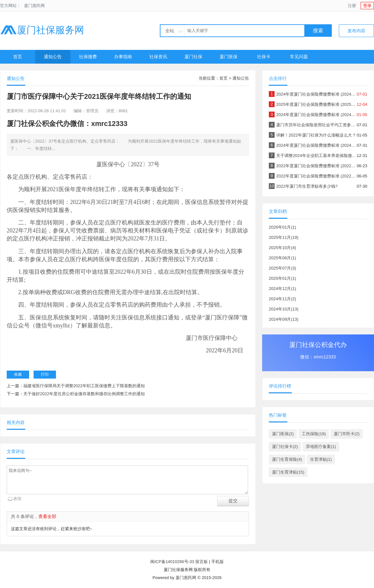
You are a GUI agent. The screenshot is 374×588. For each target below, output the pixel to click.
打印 (45, 374)
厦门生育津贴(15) (288, 472)
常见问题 (299, 57)
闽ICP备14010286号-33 (172, 562)
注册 (352, 6)
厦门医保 (229, 57)
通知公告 (53, 57)
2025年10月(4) (282, 248)
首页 (18, 57)
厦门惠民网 (34, 6)
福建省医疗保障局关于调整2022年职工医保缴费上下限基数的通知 (84, 386)
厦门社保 (193, 57)
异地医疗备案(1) (321, 447)
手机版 (218, 562)
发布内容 (356, 31)
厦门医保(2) (283, 434)
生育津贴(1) (321, 459)
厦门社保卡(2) (285, 447)
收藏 (18, 374)
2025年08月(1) (282, 258)
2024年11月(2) (282, 299)
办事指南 (123, 57)
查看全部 (47, 516)
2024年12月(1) (282, 289)
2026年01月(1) (282, 227)
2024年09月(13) (284, 319)
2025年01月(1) (282, 278)
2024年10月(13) (284, 309)
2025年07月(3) (282, 268)
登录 (367, 6)
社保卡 (264, 57)
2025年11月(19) (284, 237)
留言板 (202, 562)
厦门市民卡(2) (347, 434)
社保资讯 (158, 57)
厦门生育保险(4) (287, 459)
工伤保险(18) (314, 434)
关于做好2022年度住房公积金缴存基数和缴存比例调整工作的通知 (84, 394)
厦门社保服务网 (42, 30)
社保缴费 (88, 57)
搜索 (318, 31)
